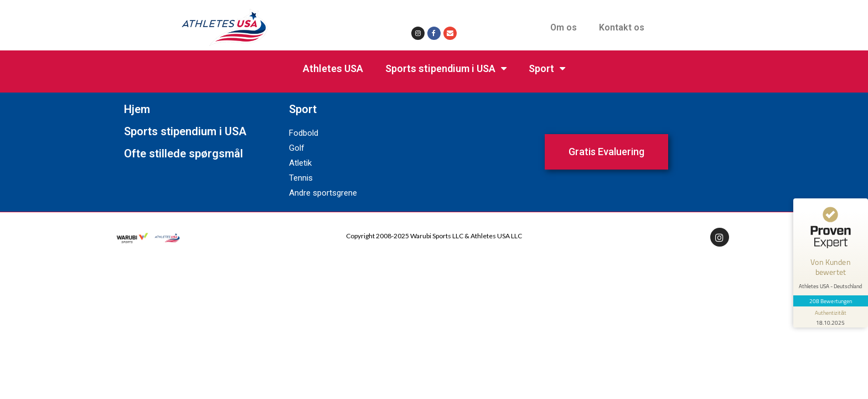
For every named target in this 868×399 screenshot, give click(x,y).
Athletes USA (333, 68)
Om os (564, 27)
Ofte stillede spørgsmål (184, 154)
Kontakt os (622, 27)
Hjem (137, 109)
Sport (547, 69)
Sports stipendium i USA (446, 69)
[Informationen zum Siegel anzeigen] (830, 314)
